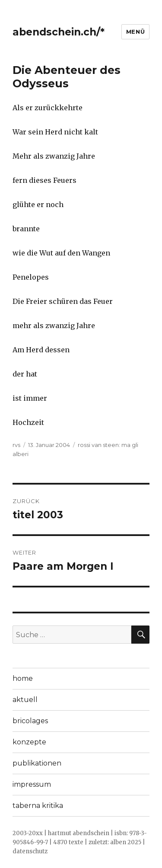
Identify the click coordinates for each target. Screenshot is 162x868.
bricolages (30, 721)
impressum (32, 784)
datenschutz (30, 851)
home (23, 678)
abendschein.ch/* (59, 32)
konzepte (29, 742)
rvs (16, 445)
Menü (135, 32)
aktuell (25, 700)
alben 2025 (126, 842)
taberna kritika (38, 806)
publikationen (37, 763)
